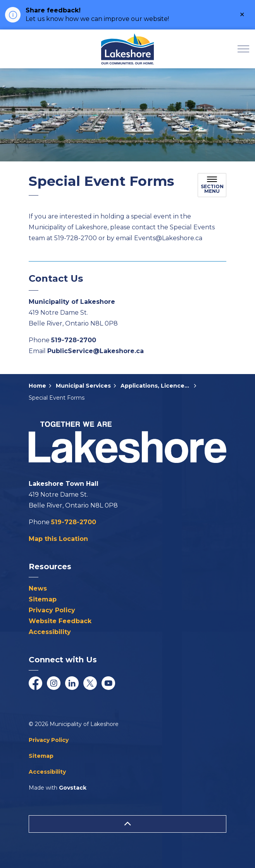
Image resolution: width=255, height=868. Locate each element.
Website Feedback (60, 621)
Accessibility (50, 632)
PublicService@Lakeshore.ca (96, 351)
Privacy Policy (52, 610)
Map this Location (58, 539)
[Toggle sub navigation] (212, 185)
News (38, 588)
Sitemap (43, 599)
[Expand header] (243, 49)
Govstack (73, 788)
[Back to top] (127, 824)
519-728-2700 (74, 340)
